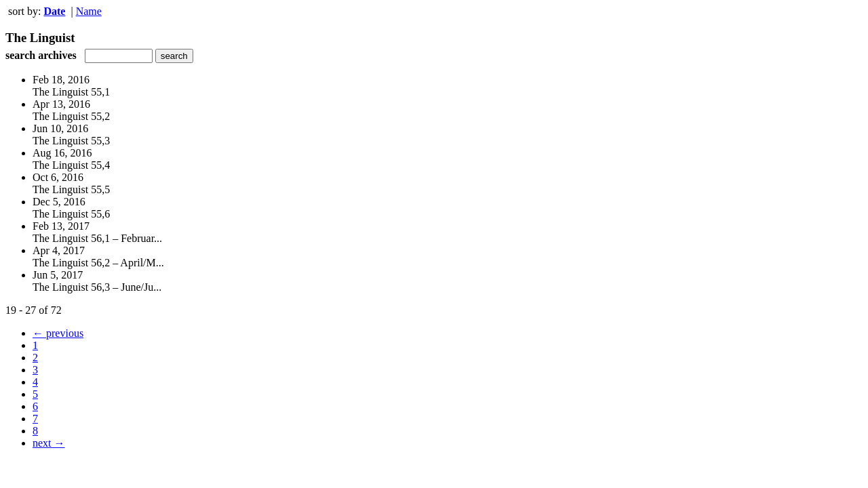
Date (54, 11)
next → (49, 443)
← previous (58, 333)
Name (89, 11)
